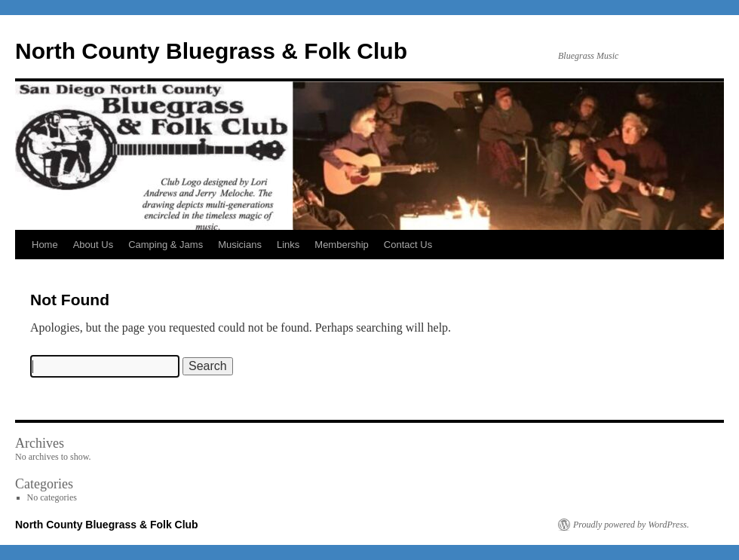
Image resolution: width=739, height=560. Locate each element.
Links (288, 245)
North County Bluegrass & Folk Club (211, 51)
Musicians (240, 245)
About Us (93, 245)
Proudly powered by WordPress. (631, 525)
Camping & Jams (166, 245)
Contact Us (408, 245)
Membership (342, 245)
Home (45, 245)
